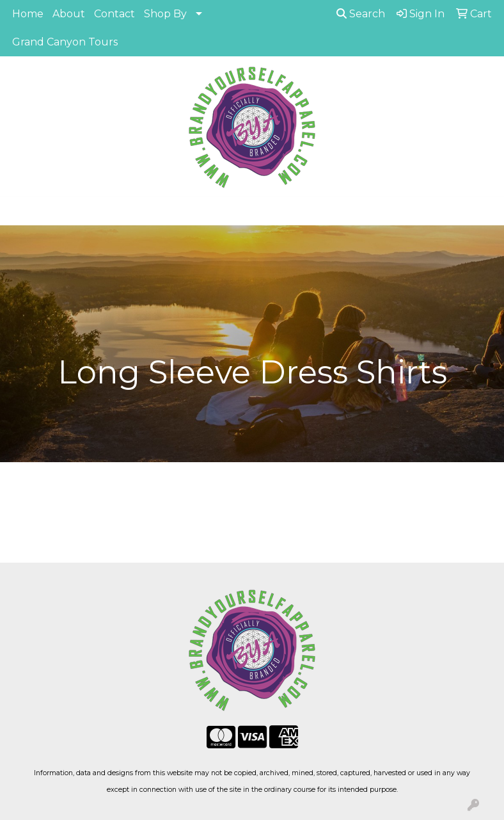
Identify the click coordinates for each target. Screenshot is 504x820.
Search (361, 14)
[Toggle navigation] (20, 211)
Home (28, 14)
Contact (114, 14)
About (69, 14)
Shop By (165, 14)
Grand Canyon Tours (65, 42)
